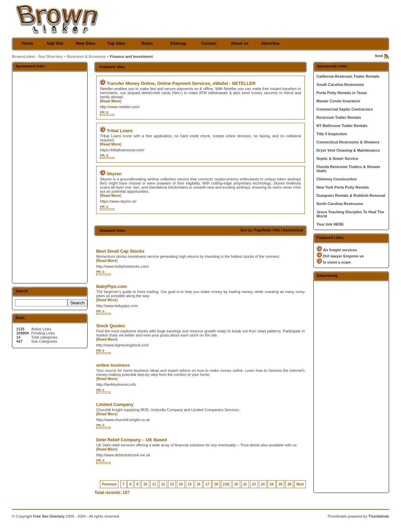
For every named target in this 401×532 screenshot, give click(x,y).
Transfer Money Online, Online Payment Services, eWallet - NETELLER (181, 83)
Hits (277, 230)
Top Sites (117, 43)
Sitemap (178, 43)
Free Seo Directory (49, 516)
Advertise (270, 43)
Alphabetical (293, 230)
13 (172, 484)
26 (289, 484)
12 (163, 484)
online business (113, 365)
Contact (209, 43)
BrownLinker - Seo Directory (37, 56)
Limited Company (115, 404)
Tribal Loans (120, 131)
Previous (109, 484)
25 (280, 484)
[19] (226, 484)
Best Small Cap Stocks (120, 251)
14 (181, 484)
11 (154, 484)
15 (190, 484)
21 (245, 484)
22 (254, 484)
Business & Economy (86, 56)
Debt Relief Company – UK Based (132, 440)
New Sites (86, 43)
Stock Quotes (111, 326)
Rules (147, 43)
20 (236, 484)
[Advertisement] (50, 177)
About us (240, 43)
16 (199, 484)
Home (27, 43)
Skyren (114, 174)
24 (271, 484)
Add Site (55, 43)
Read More (111, 101)
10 (145, 484)
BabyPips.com (112, 286)
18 (216, 484)
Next (300, 484)
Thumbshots (379, 516)
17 (207, 484)
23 (263, 484)
